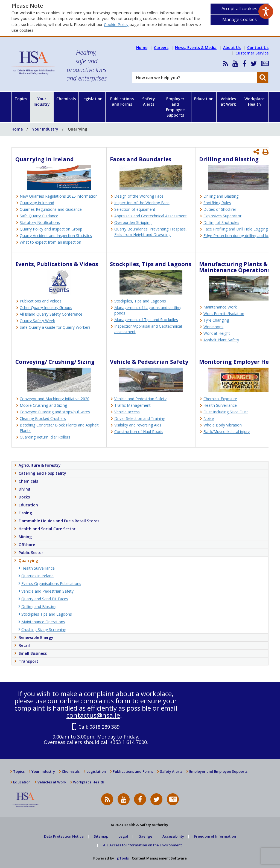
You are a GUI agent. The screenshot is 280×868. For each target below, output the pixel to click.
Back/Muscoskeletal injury (227, 432)
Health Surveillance (220, 405)
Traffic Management (132, 405)
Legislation (92, 99)
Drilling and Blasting (221, 196)
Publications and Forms (122, 101)
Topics (21, 99)
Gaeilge (145, 836)
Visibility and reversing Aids (138, 425)
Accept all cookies (239, 8)
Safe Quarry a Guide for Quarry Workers (55, 327)
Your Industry (42, 101)
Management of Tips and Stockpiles (146, 320)
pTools (123, 858)
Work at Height (217, 333)
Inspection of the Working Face (142, 203)
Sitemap (101, 836)
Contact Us (258, 47)
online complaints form (95, 701)
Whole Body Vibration (223, 425)
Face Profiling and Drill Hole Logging (236, 229)
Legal (123, 836)
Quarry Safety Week (37, 321)
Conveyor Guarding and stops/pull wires (55, 412)
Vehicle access (127, 412)
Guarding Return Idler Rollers (45, 437)
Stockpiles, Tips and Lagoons (140, 301)
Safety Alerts (149, 101)
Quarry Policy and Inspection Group (51, 229)
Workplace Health (254, 101)
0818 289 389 (104, 727)
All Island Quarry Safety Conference (51, 314)
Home (142, 47)
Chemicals (66, 99)
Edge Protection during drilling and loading (241, 236)
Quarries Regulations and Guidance (51, 209)
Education (204, 99)
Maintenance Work (220, 307)
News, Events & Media (196, 47)
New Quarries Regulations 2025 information (59, 196)
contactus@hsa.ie (93, 715)
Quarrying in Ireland (37, 203)
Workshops (213, 327)
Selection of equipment (135, 209)
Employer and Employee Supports (175, 107)
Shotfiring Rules (217, 203)
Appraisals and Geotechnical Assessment (151, 216)
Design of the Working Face (139, 196)
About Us (232, 47)
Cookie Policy (116, 24)
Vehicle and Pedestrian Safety (140, 399)
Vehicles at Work (228, 101)
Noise (209, 418)
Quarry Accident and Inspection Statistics (56, 236)
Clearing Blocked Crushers (43, 418)
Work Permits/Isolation (224, 314)
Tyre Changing (216, 320)
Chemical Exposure (220, 399)
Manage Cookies (240, 19)
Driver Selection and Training (140, 418)
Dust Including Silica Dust (226, 412)
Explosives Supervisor (222, 216)
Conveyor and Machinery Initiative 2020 (55, 399)
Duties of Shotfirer (220, 209)
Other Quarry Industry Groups (46, 308)
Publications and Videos (41, 301)
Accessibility (173, 836)
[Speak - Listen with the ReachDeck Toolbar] (266, 11)
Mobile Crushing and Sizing (43, 405)
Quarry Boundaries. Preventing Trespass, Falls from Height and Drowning (151, 232)
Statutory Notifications (40, 222)
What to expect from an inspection (50, 242)
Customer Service (252, 53)
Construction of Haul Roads (139, 432)
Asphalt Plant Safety (221, 340)
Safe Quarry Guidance (39, 216)
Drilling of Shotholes (221, 222)
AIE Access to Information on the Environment (142, 845)
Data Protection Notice (64, 836)
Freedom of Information (215, 836)
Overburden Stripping (133, 222)
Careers (161, 47)
